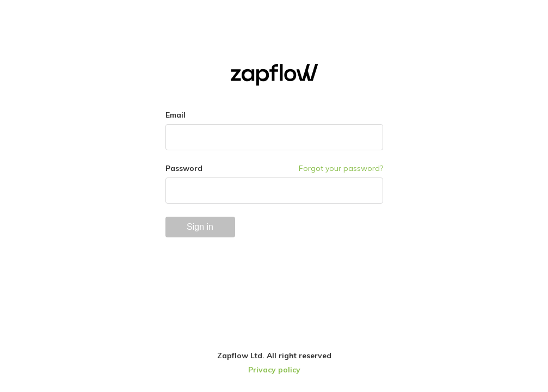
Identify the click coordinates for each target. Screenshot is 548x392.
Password (184, 168)
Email (176, 115)
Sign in (200, 227)
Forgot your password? (341, 168)
